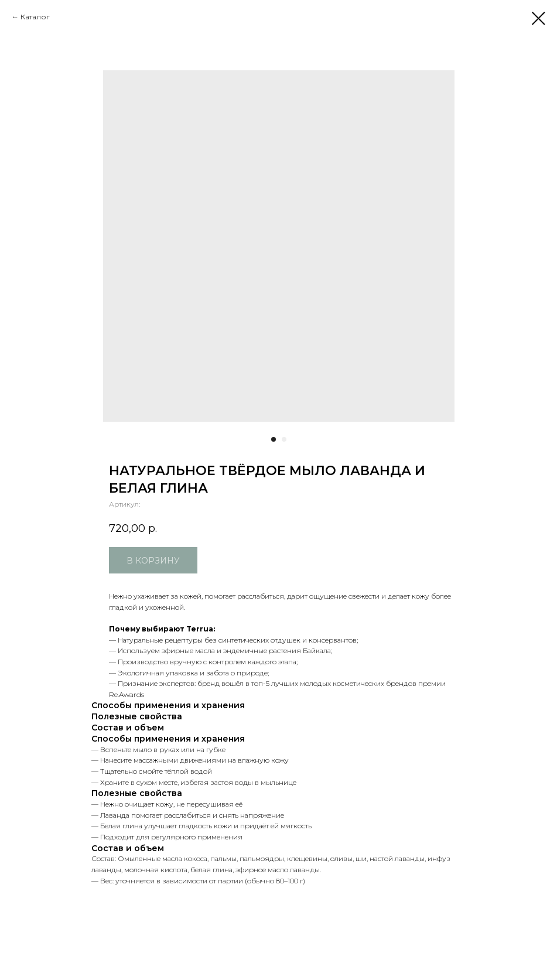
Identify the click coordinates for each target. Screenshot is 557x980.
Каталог (35, 17)
